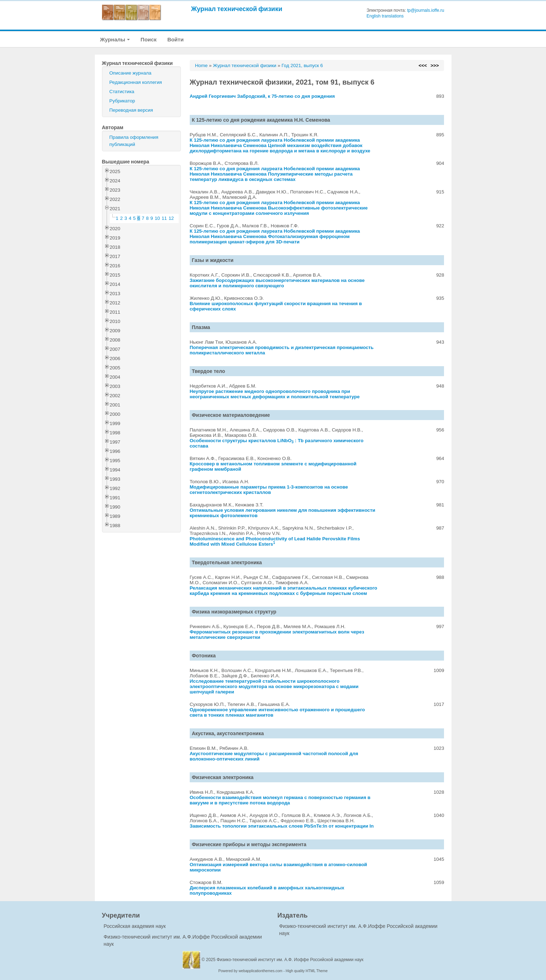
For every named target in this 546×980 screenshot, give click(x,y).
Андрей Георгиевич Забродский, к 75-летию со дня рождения (262, 96)
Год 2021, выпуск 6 (302, 65)
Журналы (115, 39)
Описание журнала (131, 73)
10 (157, 218)
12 (171, 218)
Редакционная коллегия (136, 82)
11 (164, 218)
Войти (175, 39)
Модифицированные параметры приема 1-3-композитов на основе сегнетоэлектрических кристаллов (269, 490)
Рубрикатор (122, 101)
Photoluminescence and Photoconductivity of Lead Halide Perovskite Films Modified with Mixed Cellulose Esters (275, 541)
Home (201, 65)
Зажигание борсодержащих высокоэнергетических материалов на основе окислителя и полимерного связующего (277, 283)
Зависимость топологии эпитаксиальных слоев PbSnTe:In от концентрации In (282, 826)
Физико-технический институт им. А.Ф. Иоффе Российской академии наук (290, 960)
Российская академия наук (135, 926)
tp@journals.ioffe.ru (425, 10)
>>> (435, 65)
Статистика (122, 92)
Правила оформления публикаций (134, 141)
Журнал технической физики (237, 9)
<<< (423, 65)
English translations (385, 16)
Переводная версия (131, 110)
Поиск (149, 39)
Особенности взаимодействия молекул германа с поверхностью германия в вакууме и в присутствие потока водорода (280, 800)
